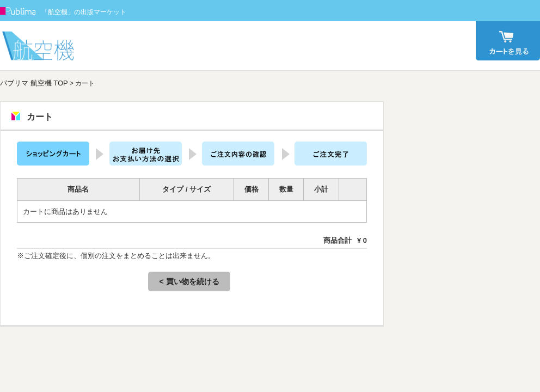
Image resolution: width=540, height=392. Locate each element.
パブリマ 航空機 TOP (34, 83)
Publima (18, 11)
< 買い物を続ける (189, 281)
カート (508, 41)
